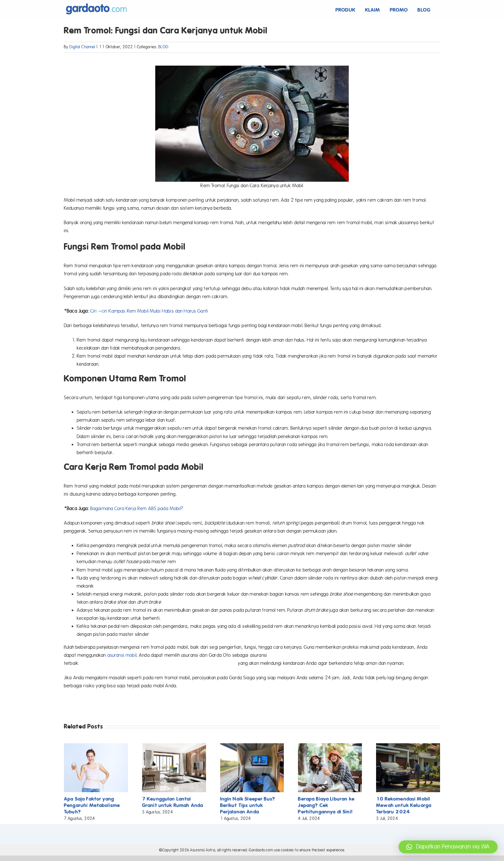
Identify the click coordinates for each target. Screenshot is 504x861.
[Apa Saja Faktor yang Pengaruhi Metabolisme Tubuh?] (96, 746)
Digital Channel (82, 47)
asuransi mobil (122, 655)
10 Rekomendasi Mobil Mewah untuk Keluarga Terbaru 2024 (404, 805)
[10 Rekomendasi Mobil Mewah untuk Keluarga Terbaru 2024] (408, 746)
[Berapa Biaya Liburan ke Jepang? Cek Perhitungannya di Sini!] (330, 746)
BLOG (163, 47)
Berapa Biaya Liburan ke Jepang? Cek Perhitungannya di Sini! (326, 805)
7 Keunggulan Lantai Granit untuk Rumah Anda (173, 802)
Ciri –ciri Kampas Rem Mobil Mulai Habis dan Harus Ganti (149, 311)
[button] (448, 847)
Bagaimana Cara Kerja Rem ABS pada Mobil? (137, 508)
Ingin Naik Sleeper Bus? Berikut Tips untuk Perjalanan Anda (248, 805)
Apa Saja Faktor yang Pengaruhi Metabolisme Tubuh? (92, 805)
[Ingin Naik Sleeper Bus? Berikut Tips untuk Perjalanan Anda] (252, 746)
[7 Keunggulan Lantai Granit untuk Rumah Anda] (174, 746)
